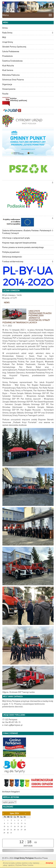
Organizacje (7, 84)
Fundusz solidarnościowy (13, 262)
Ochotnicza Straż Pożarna (13, 80)
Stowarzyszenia (9, 89)
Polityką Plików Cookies (24, 865)
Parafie (5, 94)
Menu (6, 15)
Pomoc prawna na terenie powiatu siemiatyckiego (23, 247)
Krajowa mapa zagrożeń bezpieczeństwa (19, 243)
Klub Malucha (8, 66)
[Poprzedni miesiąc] (3, 814)
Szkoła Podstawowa (11, 51)
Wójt (4, 37)
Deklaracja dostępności (12, 257)
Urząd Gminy (8, 42)
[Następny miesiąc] (25, 814)
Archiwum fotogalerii (11, 792)
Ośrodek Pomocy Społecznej (14, 47)
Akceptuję (49, 863)
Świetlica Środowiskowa (12, 61)
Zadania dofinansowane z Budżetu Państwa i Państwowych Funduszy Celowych (27, 232)
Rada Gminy (7, 33)
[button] (52, 33)
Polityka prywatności (11, 252)
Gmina (5, 28)
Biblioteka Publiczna (11, 75)
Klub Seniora (8, 70)
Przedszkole (7, 56)
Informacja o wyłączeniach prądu (16, 238)
